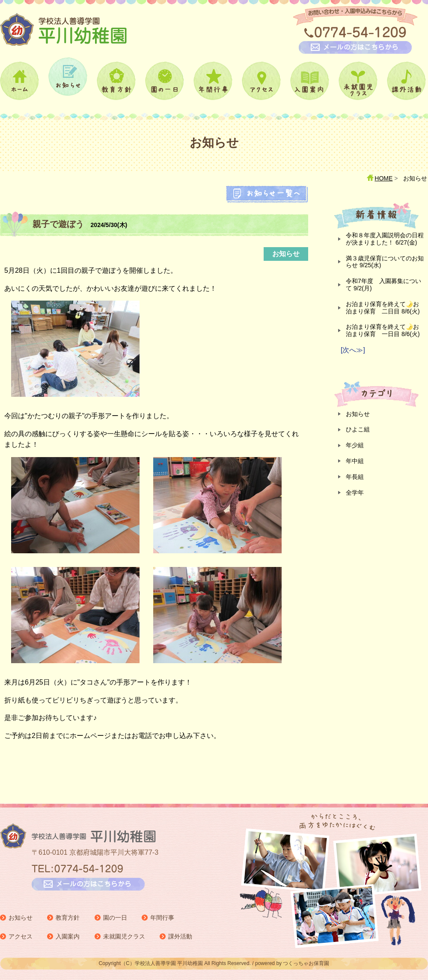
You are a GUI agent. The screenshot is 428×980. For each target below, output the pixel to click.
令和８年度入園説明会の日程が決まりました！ (385, 239)
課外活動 (180, 936)
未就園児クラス (124, 936)
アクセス (21, 936)
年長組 (355, 477)
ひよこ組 (358, 429)
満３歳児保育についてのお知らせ (385, 262)
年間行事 (162, 918)
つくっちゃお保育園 (306, 963)
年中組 (355, 461)
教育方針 (68, 918)
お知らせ (358, 414)
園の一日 (115, 918)
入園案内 (68, 936)
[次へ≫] (353, 350)
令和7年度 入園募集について (383, 285)
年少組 (355, 445)
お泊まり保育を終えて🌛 (383, 308)
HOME (383, 178)
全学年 (355, 493)
